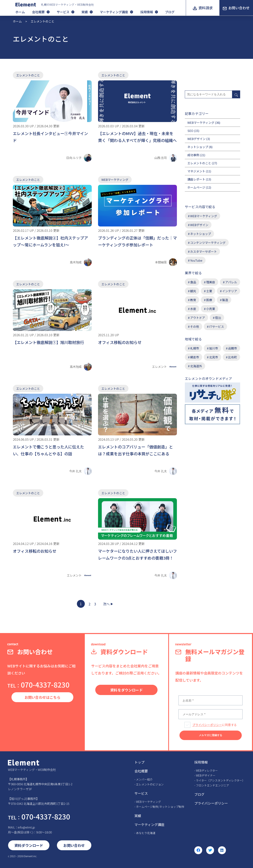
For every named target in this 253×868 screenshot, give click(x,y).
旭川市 (214, 348)
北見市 (214, 357)
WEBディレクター (207, 770)
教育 (193, 300)
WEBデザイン (196, 139)
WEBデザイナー (206, 775)
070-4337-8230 (38, 684)
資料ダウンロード (29, 845)
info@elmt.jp (26, 827)
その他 (195, 326)
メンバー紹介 (144, 779)
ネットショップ (198, 147)
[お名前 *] (211, 700)
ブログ (170, 12)
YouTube (196, 260)
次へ (106, 604)
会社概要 (38, 12)
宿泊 (218, 318)
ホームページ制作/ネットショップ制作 (160, 807)
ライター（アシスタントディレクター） (220, 780)
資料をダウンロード (126, 690)
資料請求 (206, 8)
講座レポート (196, 179)
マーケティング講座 (114, 12)
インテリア (230, 291)
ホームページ (196, 187)
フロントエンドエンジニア (212, 785)
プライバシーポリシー (207, 725)
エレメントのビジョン (150, 784)
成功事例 (193, 155)
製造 (225, 300)
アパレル (231, 282)
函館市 (233, 348)
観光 (193, 291)
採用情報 (147, 12)
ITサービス (217, 326)
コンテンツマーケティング (208, 243)
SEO (190, 131)
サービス (63, 12)
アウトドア (198, 318)
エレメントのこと (28, 75)
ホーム (20, 12)
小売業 (211, 309)
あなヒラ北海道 (146, 833)
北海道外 (196, 366)
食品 (193, 282)
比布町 (233, 357)
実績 (85, 12)
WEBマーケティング (115, 180)
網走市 (195, 357)
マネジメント (196, 171)
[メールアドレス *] (211, 714)
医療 (209, 300)
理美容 (211, 282)
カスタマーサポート (203, 251)
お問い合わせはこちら (42, 697)
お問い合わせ (239, 8)
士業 (209, 291)
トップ (139, 762)
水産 (193, 309)
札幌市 (195, 348)
